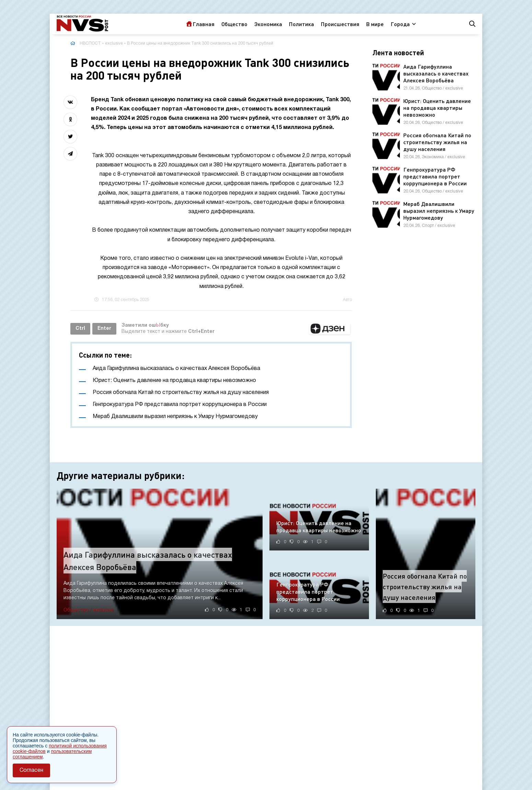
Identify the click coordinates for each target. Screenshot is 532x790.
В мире (375, 24)
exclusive (114, 43)
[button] (329, 329)
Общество (234, 24)
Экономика (268, 24)
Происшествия (340, 24)
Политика (302, 24)
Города (400, 24)
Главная (204, 24)
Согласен (31, 770)
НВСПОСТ (90, 43)
